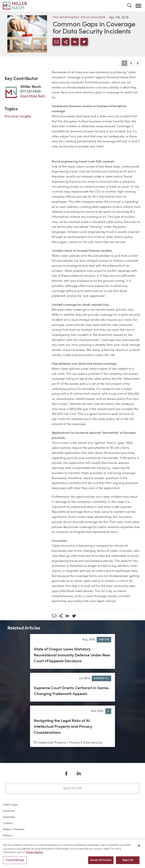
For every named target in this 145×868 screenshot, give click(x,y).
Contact (8, 823)
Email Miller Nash (33, 96)
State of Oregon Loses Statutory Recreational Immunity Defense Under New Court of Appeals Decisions (72, 655)
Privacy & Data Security (86, 743)
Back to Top (72, 789)
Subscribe (9, 817)
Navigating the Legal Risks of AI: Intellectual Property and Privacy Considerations (63, 727)
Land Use (104, 640)
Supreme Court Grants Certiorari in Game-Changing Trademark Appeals (72, 691)
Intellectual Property (52, 743)
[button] (138, 6)
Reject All (128, 862)
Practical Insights (18, 117)
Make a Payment (14, 829)
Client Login (10, 805)
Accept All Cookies (101, 862)
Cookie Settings (15, 862)
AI (108, 711)
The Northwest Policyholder (79, 18)
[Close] (139, 848)
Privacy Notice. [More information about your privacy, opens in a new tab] (35, 855)
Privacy (8, 836)
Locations (9, 811)
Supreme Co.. (101, 678)
